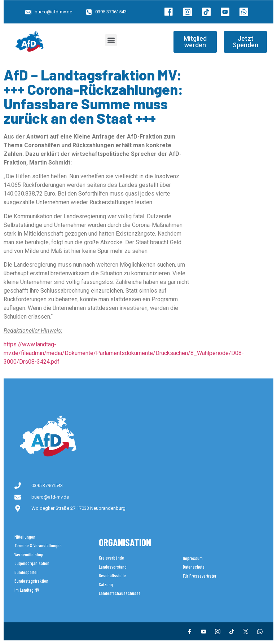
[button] (111, 40)
